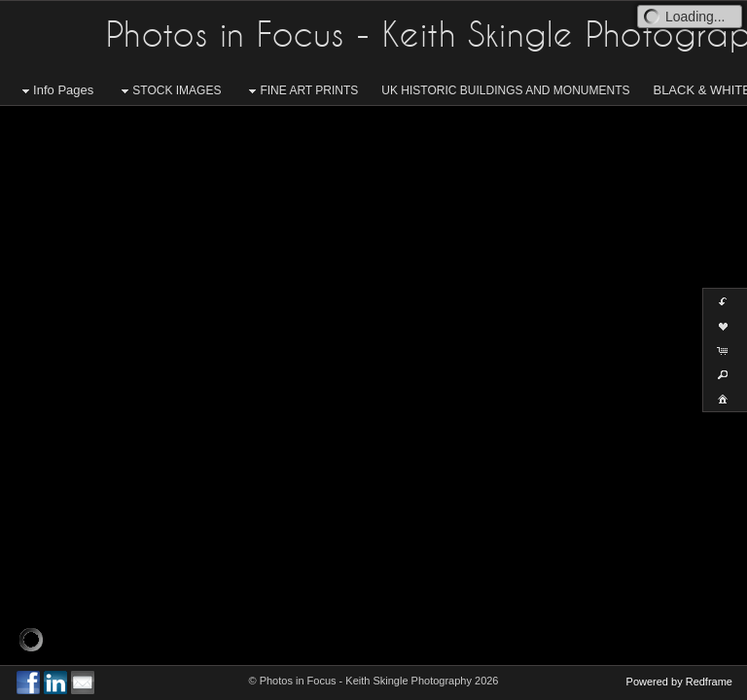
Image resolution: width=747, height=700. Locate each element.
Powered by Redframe (679, 682)
